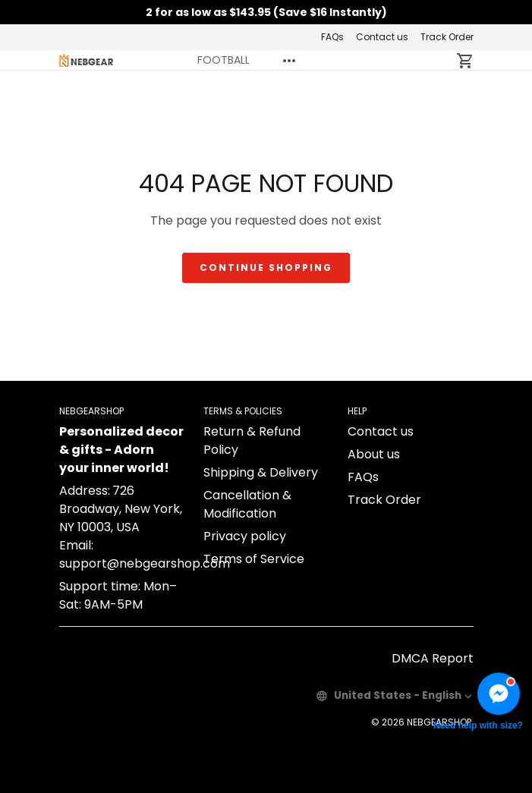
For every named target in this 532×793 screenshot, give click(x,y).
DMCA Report (433, 658)
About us (374, 454)
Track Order (447, 37)
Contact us (382, 37)
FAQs (332, 37)
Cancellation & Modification (247, 504)
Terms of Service (254, 559)
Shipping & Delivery (261, 472)
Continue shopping (266, 267)
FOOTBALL (224, 60)
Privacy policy (245, 536)
